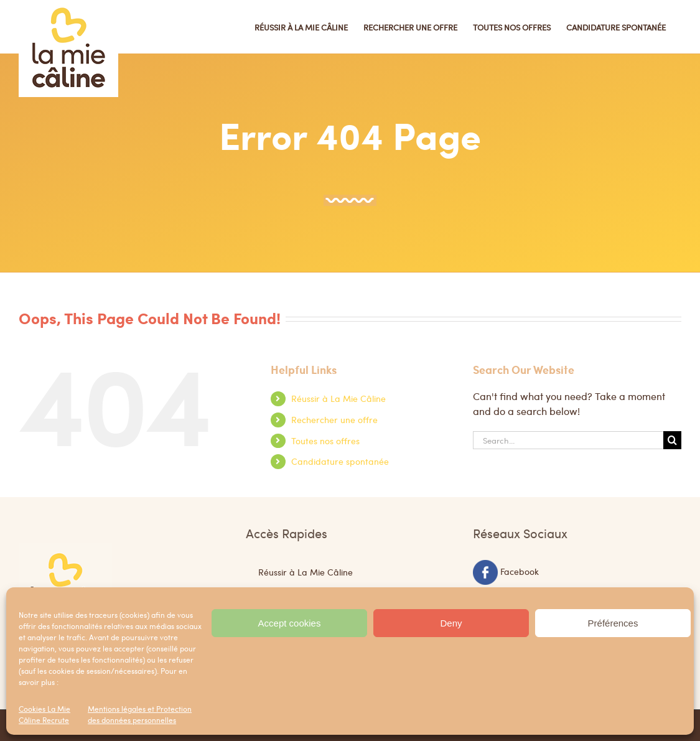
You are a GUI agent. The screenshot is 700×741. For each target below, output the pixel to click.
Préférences (613, 623)
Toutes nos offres (325, 440)
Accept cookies (290, 623)
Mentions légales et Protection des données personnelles (140, 714)
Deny (451, 623)
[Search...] (568, 440)
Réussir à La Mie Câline (338, 398)
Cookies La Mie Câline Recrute (44, 714)
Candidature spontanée (340, 461)
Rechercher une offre (334, 419)
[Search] (672, 440)
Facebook (520, 571)
